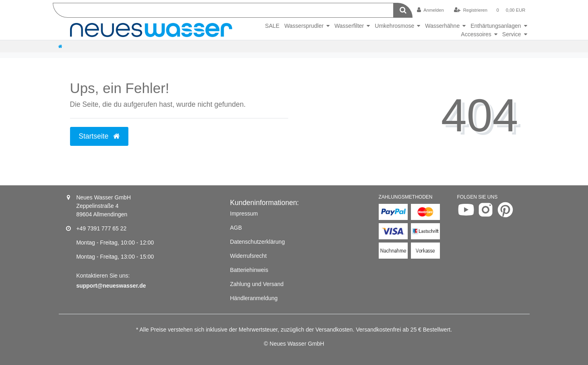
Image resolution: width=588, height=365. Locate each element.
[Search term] (223, 10)
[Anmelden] (430, 10)
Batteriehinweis (249, 270)
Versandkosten (334, 330)
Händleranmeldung (254, 298)
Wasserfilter (349, 26)
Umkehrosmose (394, 26)
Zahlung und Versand (257, 284)
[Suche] (403, 10)
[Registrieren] (471, 10)
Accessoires (476, 34)
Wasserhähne (442, 26)
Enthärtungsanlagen (496, 26)
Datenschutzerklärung (258, 242)
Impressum (244, 214)
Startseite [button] (99, 136)
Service (512, 34)
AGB (236, 228)
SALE (272, 26)
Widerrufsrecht (249, 256)
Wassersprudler (304, 26)
